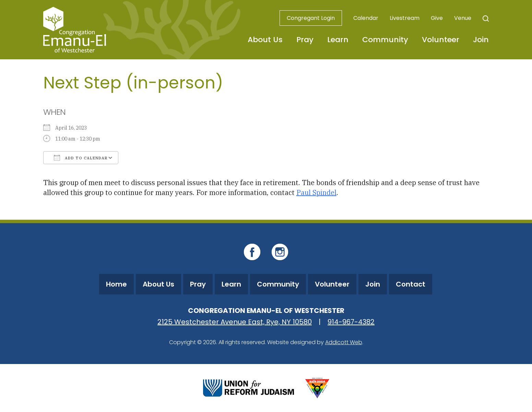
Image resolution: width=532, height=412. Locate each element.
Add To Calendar (81, 158)
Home (116, 284)
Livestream (405, 18)
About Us (265, 40)
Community (385, 40)
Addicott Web (344, 342)
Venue (463, 18)
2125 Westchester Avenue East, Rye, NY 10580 (235, 322)
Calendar (366, 18)
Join (481, 40)
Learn (338, 40)
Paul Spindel (316, 192)
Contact (411, 284)
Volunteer (441, 40)
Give (437, 18)
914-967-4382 (351, 322)
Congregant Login (311, 18)
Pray (305, 40)
